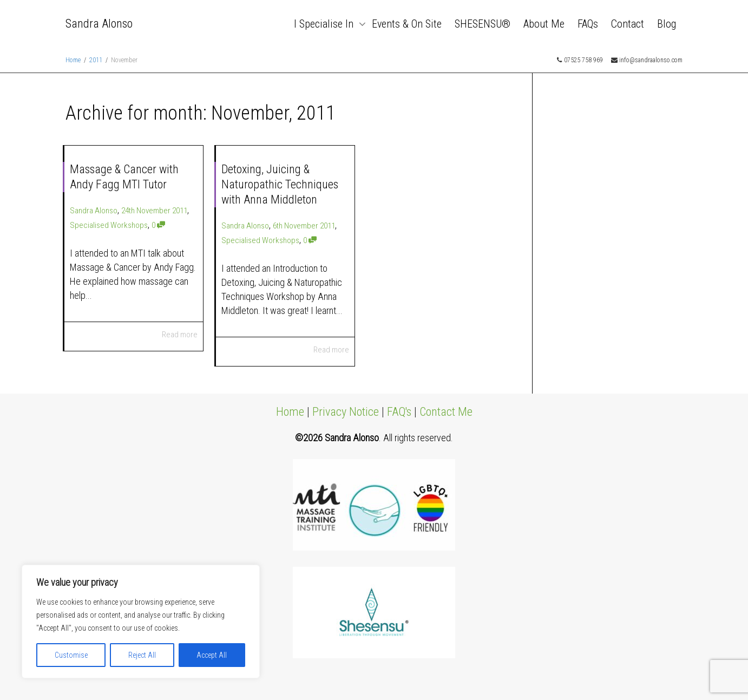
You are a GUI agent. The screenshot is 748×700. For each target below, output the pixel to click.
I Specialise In (325, 24)
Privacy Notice (346, 412)
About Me (544, 24)
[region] (141, 622)
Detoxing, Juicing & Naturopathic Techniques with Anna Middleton (280, 184)
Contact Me (446, 412)
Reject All (142, 655)
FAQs (588, 24)
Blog (667, 24)
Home (290, 412)
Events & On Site (407, 24)
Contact (628, 24)
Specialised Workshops (109, 225)
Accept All (212, 655)
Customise (71, 655)
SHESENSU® (483, 24)
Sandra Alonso (99, 24)
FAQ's (399, 412)
